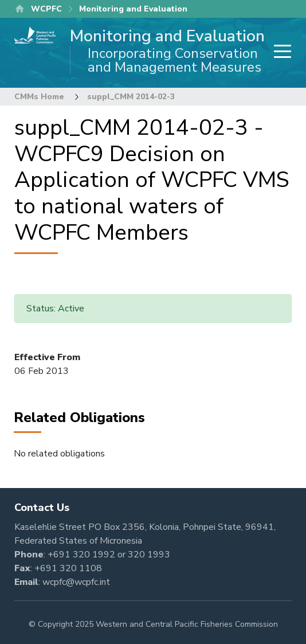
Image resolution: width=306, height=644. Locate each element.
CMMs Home (39, 97)
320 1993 (149, 555)
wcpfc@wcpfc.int (76, 582)
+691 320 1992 (81, 555)
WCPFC (46, 9)
